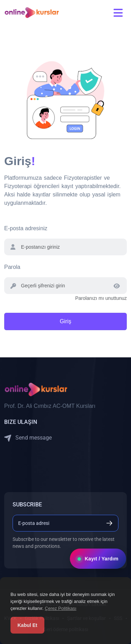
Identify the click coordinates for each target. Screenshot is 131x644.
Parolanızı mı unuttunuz (101, 298)
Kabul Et (27, 625)
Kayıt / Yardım (98, 559)
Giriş (65, 321)
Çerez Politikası (60, 608)
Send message (28, 438)
